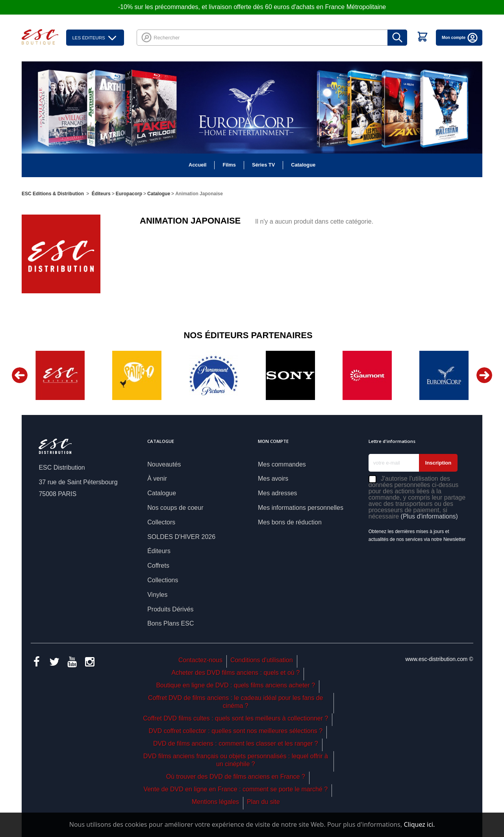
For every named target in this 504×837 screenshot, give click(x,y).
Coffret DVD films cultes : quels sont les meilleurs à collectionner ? (235, 718)
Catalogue (303, 165)
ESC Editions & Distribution (53, 194)
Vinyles (157, 595)
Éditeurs (159, 551)
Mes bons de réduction (290, 522)
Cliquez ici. (419, 824)
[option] (60, 375)
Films (229, 165)
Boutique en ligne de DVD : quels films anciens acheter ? (235, 685)
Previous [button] (20, 375)
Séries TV (263, 165)
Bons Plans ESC (170, 623)
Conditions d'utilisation (262, 660)
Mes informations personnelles (301, 508)
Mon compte (460, 38)
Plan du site (263, 802)
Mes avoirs (273, 479)
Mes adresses (278, 493)
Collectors (161, 522)
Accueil (198, 165)
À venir (157, 479)
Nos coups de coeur (175, 508)
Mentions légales (215, 802)
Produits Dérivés (170, 609)
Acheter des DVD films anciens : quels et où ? (236, 673)
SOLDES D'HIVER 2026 (181, 537)
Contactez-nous (200, 660)
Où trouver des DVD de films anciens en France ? (236, 777)
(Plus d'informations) (429, 516)
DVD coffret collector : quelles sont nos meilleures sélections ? (235, 731)
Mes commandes (282, 464)
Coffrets (158, 566)
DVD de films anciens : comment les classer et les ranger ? (236, 743)
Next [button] (484, 375)
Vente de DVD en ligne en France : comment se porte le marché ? (235, 789)
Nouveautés (164, 464)
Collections (163, 580)
